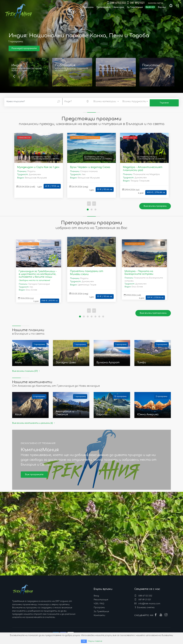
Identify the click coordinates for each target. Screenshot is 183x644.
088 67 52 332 (143, 594)
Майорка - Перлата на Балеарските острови (138, 271)
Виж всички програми (155, 205)
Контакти (99, 614)
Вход (96, 594)
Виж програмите (34, 473)
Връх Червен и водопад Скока (90, 166)
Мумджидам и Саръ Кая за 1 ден (38, 166)
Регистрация (101, 598)
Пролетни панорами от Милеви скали (87, 271)
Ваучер (162, 7)
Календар (119, 7)
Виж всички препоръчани (153, 312)
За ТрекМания (101, 610)
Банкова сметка (146, 606)
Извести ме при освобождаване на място (45, 156)
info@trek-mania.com (147, 602)
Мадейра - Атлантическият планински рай (143, 167)
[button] (77, 101)
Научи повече (95, 641)
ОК (84, 641)
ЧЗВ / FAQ (99, 602)
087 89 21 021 (143, 598)
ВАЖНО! (150, 7)
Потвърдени (104, 7)
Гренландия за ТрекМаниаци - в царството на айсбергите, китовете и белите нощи (38, 273)
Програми (99, 606)
